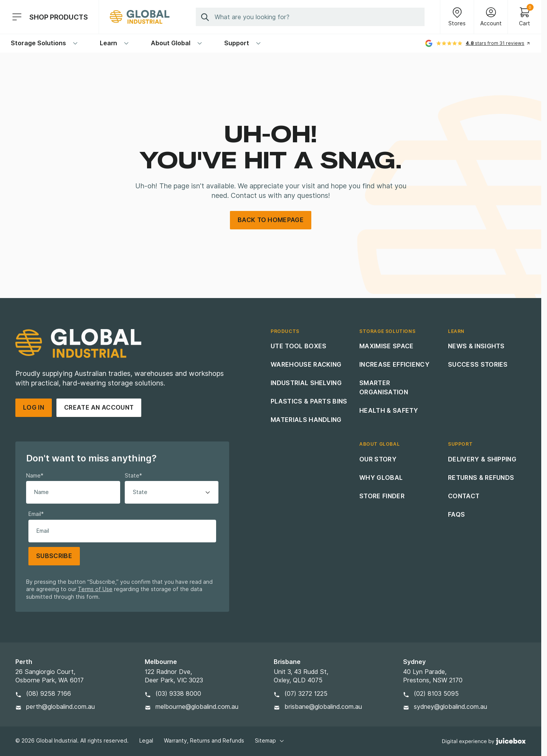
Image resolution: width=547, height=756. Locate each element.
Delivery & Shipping (482, 459)
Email (36, 514)
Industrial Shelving (306, 383)
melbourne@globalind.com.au (197, 707)
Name (35, 476)
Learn (115, 43)
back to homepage (271, 220)
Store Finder (382, 496)
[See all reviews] (498, 43)
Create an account (99, 408)
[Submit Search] (205, 17)
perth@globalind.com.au (60, 707)
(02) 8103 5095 (436, 694)
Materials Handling (306, 420)
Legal (146, 741)
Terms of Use (95, 589)
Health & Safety (389, 411)
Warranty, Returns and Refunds (204, 741)
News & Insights (476, 346)
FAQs (456, 515)
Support (243, 43)
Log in (34, 408)
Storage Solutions (45, 43)
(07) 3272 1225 (306, 694)
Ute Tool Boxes (298, 346)
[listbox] (172, 492)
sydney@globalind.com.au (450, 707)
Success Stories (478, 365)
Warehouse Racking (306, 365)
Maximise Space (386, 346)
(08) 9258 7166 (49, 694)
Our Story (378, 459)
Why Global (381, 478)
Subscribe (54, 556)
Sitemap (270, 741)
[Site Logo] (140, 17)
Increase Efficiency (394, 365)
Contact (464, 496)
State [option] (140, 492)
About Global (177, 43)
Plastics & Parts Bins (309, 401)
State (133, 476)
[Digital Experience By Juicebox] (484, 741)
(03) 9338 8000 (178, 694)
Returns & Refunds (481, 478)
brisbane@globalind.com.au (323, 707)
